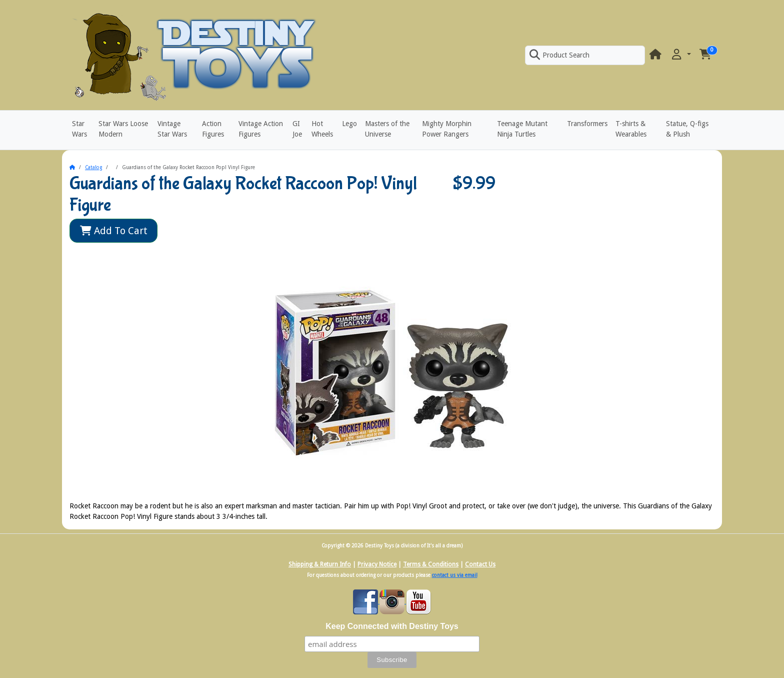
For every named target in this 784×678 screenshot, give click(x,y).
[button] (680, 55)
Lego (349, 124)
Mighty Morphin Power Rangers (447, 129)
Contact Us (480, 564)
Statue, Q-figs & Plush (687, 129)
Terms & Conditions (431, 564)
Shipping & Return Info (320, 564)
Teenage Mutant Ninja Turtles (522, 129)
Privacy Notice (377, 564)
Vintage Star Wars (172, 129)
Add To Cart (114, 231)
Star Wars (79, 129)
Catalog (93, 167)
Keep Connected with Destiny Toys (392, 626)
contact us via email (455, 575)
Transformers (587, 124)
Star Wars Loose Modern (123, 129)
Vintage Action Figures (261, 129)
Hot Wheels (322, 129)
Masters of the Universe (387, 129)
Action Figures (213, 129)
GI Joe (297, 129)
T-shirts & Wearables (631, 129)
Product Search (559, 55)
